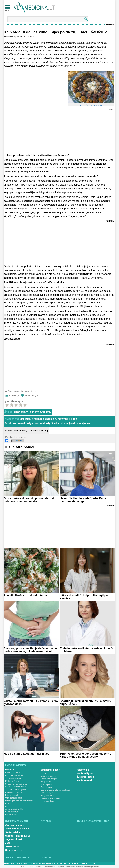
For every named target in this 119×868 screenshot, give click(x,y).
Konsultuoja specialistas (93, 821)
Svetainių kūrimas (91, 867)
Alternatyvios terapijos (17, 829)
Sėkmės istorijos (14, 850)
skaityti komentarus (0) (16, 430)
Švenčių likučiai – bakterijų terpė (25, 596)
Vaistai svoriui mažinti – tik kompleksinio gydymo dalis (31, 703)
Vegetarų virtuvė (14, 839)
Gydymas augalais (15, 825)
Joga (8, 843)
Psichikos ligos (11, 815)
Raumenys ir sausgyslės (15, 792)
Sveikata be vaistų (17, 821)
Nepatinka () (31, 395)
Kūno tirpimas (47, 784)
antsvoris (19, 412)
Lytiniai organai (11, 795)
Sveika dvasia (12, 846)
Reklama (110, 25)
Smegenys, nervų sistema (16, 784)
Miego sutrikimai (48, 796)
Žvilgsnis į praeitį (85, 777)
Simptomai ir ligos (66, 419)
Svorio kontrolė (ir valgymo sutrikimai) (27, 423)
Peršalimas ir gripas (49, 779)
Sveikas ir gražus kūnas (18, 836)
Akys (7, 806)
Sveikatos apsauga (17, 857)
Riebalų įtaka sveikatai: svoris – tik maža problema (87, 650)
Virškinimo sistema (43, 419)
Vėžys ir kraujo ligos (49, 776)
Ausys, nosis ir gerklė (14, 809)
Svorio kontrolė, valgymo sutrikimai (55, 790)
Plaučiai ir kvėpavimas (14, 776)
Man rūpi (25, 419)
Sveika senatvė (84, 780)
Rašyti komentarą (39, 430)
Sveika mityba (59, 423)
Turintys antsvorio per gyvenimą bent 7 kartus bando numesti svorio (86, 755)
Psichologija (83, 770)
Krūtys (8, 803)
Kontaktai (64, 863)
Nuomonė (47, 857)
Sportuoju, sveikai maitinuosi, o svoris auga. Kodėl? (85, 703)
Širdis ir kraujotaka (13, 773)
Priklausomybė (47, 793)
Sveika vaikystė (85, 773)
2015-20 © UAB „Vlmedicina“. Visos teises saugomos (42, 867)
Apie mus (22, 863)
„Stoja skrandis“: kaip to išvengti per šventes (84, 597)
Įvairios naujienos (80, 423)
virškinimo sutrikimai (39, 412)
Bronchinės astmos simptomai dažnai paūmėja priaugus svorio (29, 500)
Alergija (44, 773)
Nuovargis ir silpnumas (50, 798)
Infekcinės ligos (47, 801)
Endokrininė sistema (14, 781)
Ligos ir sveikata (16, 765)
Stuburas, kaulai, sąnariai (16, 790)
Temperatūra (46, 782)
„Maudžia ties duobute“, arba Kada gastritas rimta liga (83, 500)
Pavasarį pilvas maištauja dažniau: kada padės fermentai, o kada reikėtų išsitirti (30, 650)
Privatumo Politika (84, 863)
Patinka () (14, 395)
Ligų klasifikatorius (42, 863)
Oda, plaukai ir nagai (14, 798)
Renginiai (46, 821)
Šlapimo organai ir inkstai (16, 787)
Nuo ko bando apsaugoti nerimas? (27, 754)
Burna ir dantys (12, 812)
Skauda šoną (46, 787)
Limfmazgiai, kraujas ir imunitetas (19, 801)
